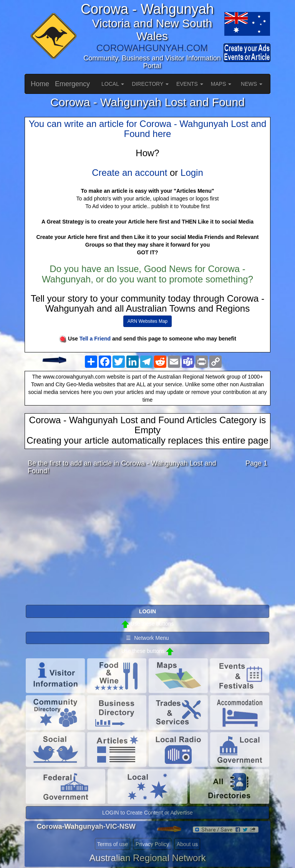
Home (40, 84)
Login (192, 173)
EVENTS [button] (190, 84)
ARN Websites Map (147, 321)
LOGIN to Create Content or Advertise (147, 813)
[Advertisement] (147, 542)
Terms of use (113, 844)
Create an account (129, 173)
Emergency (72, 84)
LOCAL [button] (113, 84)
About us (187, 844)
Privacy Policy (152, 844)
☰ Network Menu (147, 638)
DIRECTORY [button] (150, 84)
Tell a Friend (95, 339)
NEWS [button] (252, 84)
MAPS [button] (221, 84)
